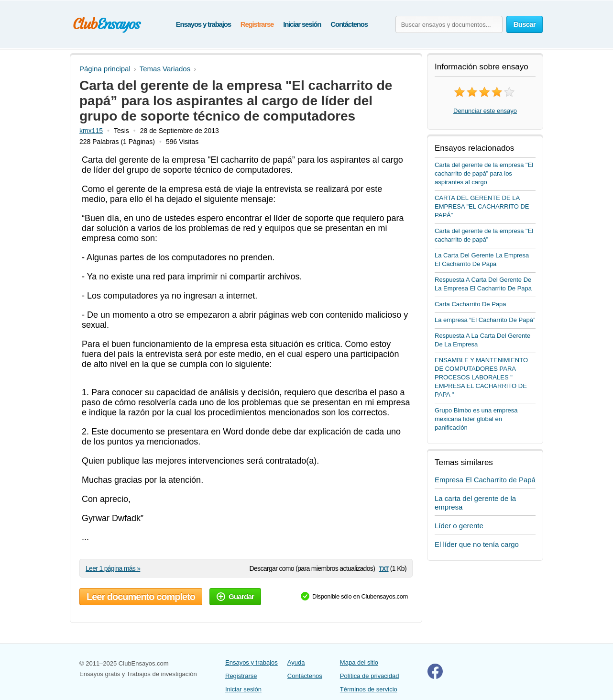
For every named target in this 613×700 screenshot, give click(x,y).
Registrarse (257, 24)
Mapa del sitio (359, 662)
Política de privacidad (370, 676)
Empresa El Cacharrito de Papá (485, 480)
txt (383, 568)
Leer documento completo (141, 597)
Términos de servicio (369, 689)
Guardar (235, 596)
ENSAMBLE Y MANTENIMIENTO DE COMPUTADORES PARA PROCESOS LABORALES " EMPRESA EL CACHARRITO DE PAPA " (481, 377)
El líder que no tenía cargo (477, 544)
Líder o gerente (459, 526)
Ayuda (296, 662)
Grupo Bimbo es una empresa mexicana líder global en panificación (476, 419)
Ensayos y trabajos (203, 24)
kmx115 (91, 131)
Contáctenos (349, 24)
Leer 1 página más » (113, 568)
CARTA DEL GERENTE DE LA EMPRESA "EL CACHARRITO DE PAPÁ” (482, 206)
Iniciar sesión (302, 24)
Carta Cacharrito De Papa (471, 304)
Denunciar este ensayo (485, 111)
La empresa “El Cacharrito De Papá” (485, 320)
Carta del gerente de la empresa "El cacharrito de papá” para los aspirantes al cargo (484, 173)
